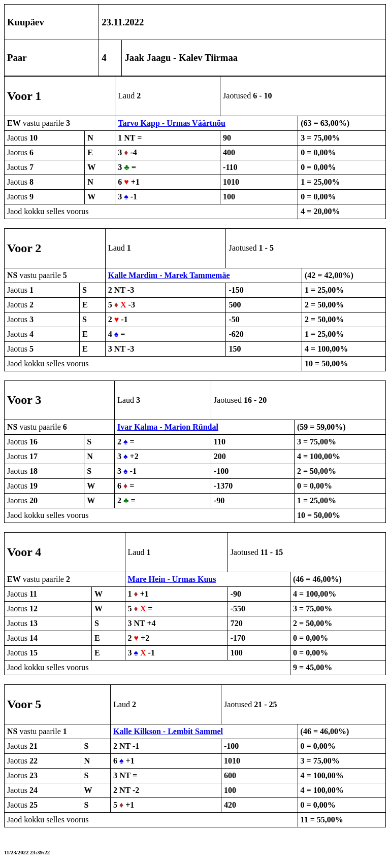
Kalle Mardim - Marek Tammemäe (169, 275)
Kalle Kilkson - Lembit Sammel (168, 731)
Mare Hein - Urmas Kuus (172, 579)
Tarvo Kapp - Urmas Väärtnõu (172, 123)
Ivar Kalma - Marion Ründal (168, 427)
